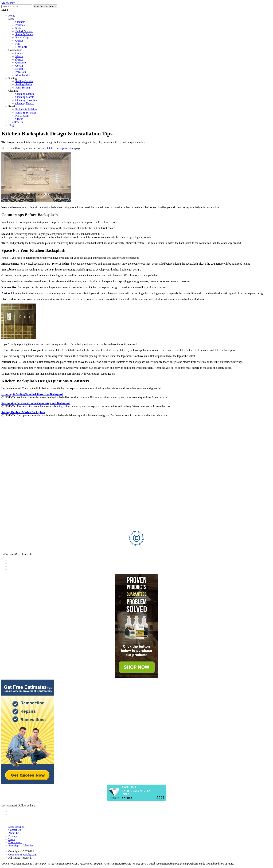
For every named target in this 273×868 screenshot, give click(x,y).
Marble (19, 56)
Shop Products (16, 827)
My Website (8, 3)
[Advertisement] (106, 472)
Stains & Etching (25, 34)
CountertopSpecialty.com (22, 855)
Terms (12, 839)
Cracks (19, 119)
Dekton (19, 69)
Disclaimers (15, 842)
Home (12, 16)
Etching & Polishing (27, 109)
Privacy (13, 836)
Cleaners (20, 22)
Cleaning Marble (25, 97)
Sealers (19, 28)
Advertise (28, 845)
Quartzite (21, 62)
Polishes (20, 25)
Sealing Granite (24, 81)
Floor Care (21, 47)
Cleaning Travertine (26, 100)
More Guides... (24, 75)
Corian (19, 66)
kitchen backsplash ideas (61, 148)
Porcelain (21, 72)
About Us (14, 833)
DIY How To (16, 122)
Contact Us (15, 830)
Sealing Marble (24, 84)
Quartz (19, 41)
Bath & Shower (24, 31)
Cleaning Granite (25, 94)
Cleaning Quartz (24, 103)
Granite (19, 53)
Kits (18, 44)
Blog (11, 125)
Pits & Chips (22, 37)
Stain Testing (23, 88)
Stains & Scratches (26, 113)
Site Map (13, 845)
